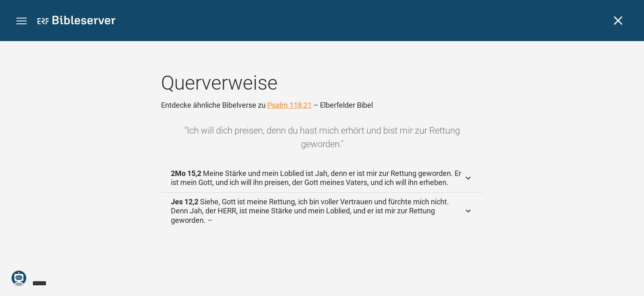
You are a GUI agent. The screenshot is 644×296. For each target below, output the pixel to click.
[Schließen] (618, 21)
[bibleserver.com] (76, 22)
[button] (22, 21)
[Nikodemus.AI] (19, 278)
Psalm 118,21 (290, 105)
